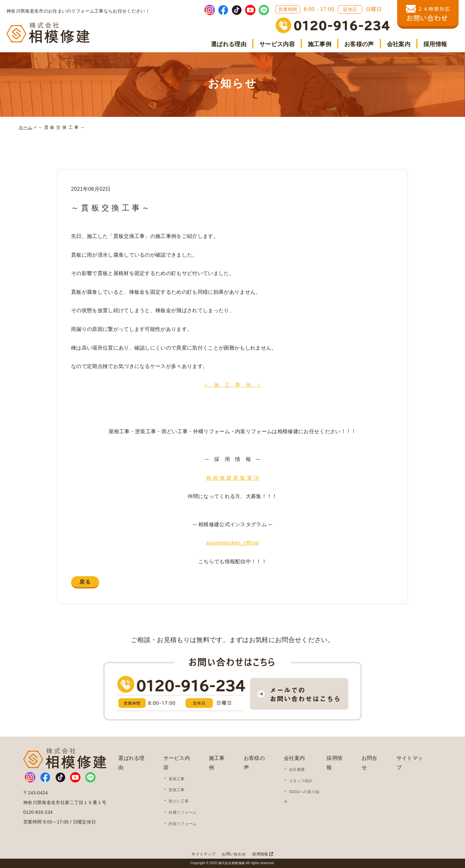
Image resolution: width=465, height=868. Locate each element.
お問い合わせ (234, 854)
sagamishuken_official (232, 543)
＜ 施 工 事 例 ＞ (232, 385)
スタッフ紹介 (301, 781)
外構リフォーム (182, 812)
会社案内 (399, 44)
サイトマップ (203, 854)
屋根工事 (176, 779)
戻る (85, 582)
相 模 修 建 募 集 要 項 (232, 478)
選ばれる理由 (229, 44)
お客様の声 (359, 44)
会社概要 (297, 770)
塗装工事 (176, 790)
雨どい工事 (179, 801)
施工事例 (320, 44)
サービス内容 (277, 44)
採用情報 (435, 44)
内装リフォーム (182, 824)
